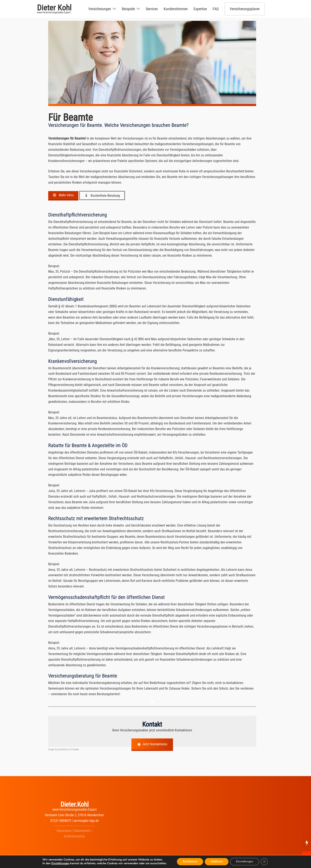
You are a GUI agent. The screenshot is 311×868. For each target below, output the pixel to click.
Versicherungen (100, 9)
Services (152, 9)
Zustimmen (188, 861)
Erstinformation (74, 837)
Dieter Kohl (54, 8)
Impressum (64, 831)
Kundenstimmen (176, 9)
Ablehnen (216, 861)
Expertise (200, 9)
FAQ (216, 9)
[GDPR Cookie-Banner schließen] (266, 862)
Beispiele (128, 9)
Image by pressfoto (58, 750)
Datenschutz (82, 831)
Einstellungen (58, 863)
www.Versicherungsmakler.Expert (75, 810)
